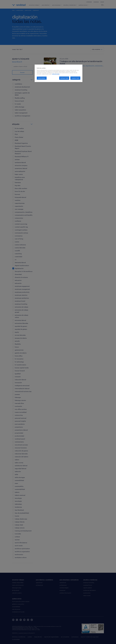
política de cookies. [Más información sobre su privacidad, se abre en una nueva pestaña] (56, 74)
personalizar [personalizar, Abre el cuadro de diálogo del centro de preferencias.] (42, 78)
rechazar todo (64, 78)
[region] (59, 73)
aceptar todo (75, 78)
